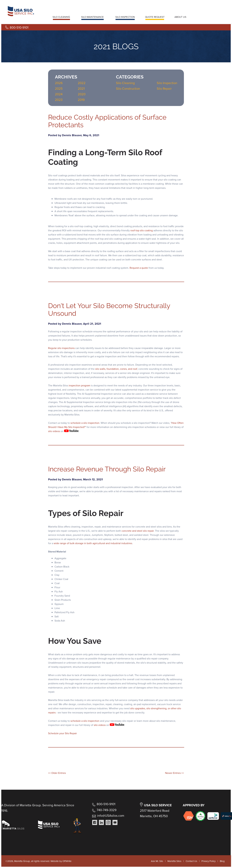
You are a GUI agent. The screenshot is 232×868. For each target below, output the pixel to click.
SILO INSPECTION (125, 17)
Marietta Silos (174, 861)
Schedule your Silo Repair (62, 733)
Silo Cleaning (125, 83)
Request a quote (139, 268)
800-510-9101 (19, 27)
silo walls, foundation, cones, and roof (116, 369)
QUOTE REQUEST (155, 17)
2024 (59, 94)
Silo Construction (128, 89)
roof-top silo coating (142, 230)
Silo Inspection (167, 83)
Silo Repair (164, 89)
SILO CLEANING (61, 17)
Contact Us (191, 861)
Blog (222, 861)
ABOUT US (180, 17)
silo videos (54, 431)
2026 (59, 83)
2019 (81, 100)
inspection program (79, 385)
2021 (81, 89)
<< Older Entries (57, 773)
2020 (82, 94)
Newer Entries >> (174, 773)
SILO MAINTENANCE (92, 17)
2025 (59, 89)
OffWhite (67, 861)
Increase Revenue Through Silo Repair (107, 469)
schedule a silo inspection (85, 423)
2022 (82, 83)
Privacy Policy (209, 861)
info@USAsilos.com (111, 816)
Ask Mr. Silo (157, 861)
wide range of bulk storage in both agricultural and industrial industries (93, 543)
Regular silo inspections (61, 348)
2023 (59, 100)
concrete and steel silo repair (138, 531)
